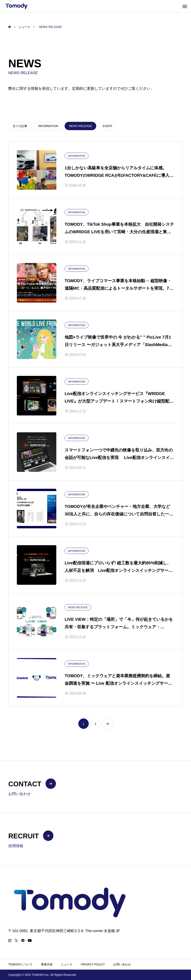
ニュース (67, 964)
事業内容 (47, 964)
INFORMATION (77, 156)
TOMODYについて (20, 964)
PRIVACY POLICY (93, 964)
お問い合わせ (122, 964)
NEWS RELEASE (78, 607)
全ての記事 (20, 126)
